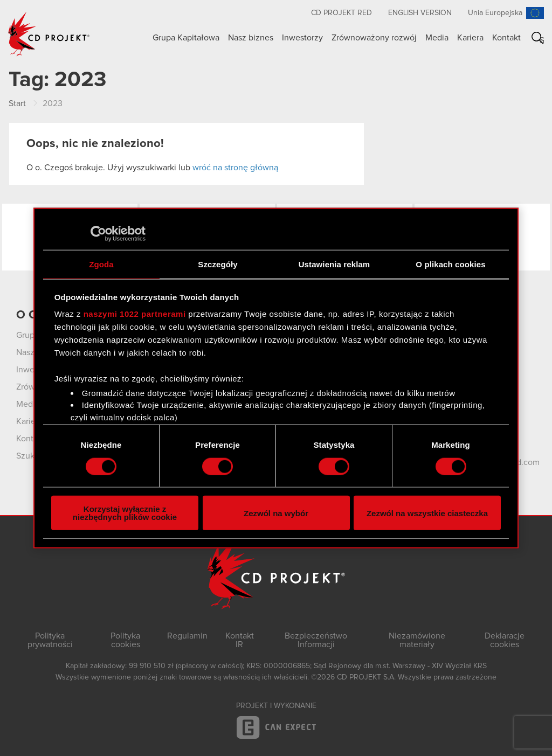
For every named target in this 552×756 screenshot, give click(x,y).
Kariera (470, 38)
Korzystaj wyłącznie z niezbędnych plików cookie (125, 513)
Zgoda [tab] (101, 264)
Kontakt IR (240, 640)
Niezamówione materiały (417, 640)
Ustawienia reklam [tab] (334, 264)
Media (437, 38)
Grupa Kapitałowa (186, 38)
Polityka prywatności (50, 640)
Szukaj (542, 40)
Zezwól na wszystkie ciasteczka (427, 513)
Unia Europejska (495, 13)
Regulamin (187, 636)
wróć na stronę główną (235, 168)
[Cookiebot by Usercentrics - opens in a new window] (98, 233)
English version (420, 13)
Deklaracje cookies (505, 640)
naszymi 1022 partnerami (135, 314)
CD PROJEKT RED (341, 13)
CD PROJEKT (49, 34)
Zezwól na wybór (276, 513)
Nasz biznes (251, 38)
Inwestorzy (302, 38)
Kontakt (506, 38)
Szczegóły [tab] (218, 264)
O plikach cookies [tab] (450, 264)
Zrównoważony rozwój (374, 38)
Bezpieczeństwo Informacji (316, 640)
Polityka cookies (125, 640)
